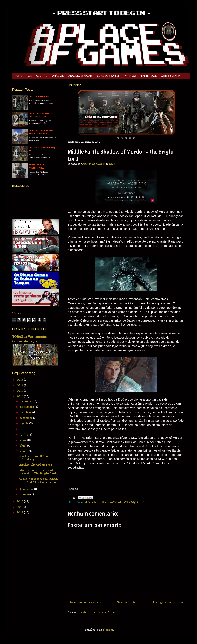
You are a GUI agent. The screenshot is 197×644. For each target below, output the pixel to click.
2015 (20, 396)
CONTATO (42, 76)
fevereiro (27, 489)
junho (24, 435)
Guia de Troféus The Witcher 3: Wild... (38, 166)
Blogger (108, 630)
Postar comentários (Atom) (97, 612)
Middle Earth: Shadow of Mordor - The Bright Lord (114, 502)
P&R (29, 76)
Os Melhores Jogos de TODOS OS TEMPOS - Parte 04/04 (39, 480)
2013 (20, 507)
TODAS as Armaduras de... (40, 96)
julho (24, 429)
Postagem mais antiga (168, 602)
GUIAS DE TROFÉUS (108, 76)
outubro (26, 412)
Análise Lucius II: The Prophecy (34, 458)
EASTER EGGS (149, 76)
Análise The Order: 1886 (36, 465)
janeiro (25, 494)
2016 (20, 391)
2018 (20, 380)
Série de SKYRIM (171, 76)
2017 (20, 385)
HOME (18, 76)
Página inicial (127, 602)
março (24, 451)
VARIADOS (130, 76)
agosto (25, 423)
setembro (26, 418)
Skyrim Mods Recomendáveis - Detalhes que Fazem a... (42, 132)
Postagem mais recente (85, 602)
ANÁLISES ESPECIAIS (80, 76)
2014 (20, 501)
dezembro (27, 401)
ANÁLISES (58, 76)
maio (24, 440)
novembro (27, 407)
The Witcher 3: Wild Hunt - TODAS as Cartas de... (40, 115)
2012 (20, 512)
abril (23, 446)
